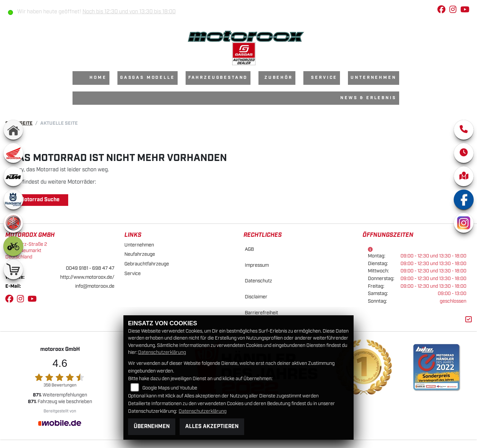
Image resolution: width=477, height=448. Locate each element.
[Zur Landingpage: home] (13, 130)
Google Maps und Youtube (170, 388)
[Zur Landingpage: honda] (13, 153)
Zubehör (279, 78)
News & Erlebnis (368, 98)
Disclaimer (256, 297)
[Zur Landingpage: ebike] (13, 246)
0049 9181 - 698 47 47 (90, 268)
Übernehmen (152, 427)
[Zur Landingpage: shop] (13, 269)
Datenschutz (258, 281)
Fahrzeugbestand (218, 78)
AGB (249, 249)
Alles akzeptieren (212, 427)
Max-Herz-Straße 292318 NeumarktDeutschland (26, 250)
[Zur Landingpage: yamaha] (13, 223)
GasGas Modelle (148, 78)
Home (98, 78)
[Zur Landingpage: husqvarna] (13, 200)
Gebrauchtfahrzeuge (147, 264)
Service (324, 78)
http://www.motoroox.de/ (87, 277)
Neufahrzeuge (140, 254)
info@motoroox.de (95, 286)
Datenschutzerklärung (162, 352)
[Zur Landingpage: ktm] (13, 176)
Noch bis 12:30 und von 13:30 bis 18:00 (129, 12)
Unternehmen (373, 78)
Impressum (257, 265)
